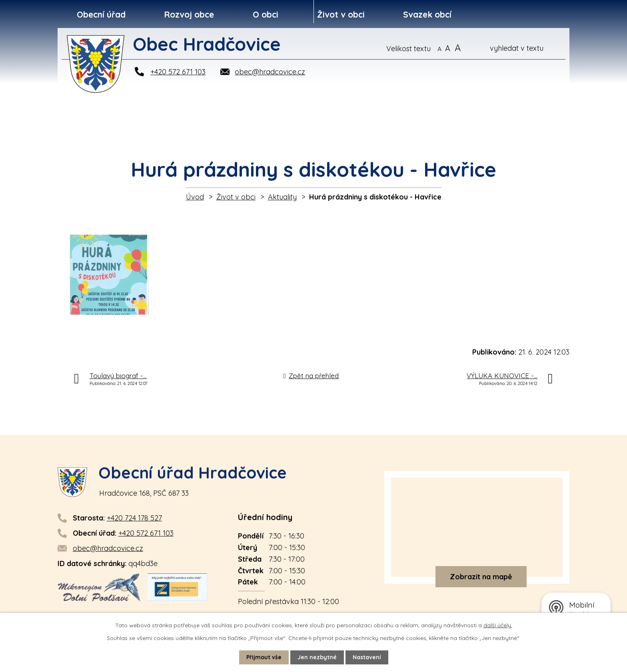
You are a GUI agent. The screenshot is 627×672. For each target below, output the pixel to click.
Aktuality (282, 197)
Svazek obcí (427, 14)
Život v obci (341, 14)
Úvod (195, 197)
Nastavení (367, 657)
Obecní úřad (101, 14)
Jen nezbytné (317, 657)
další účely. (498, 625)
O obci (266, 14)
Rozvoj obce (189, 14)
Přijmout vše (264, 657)
